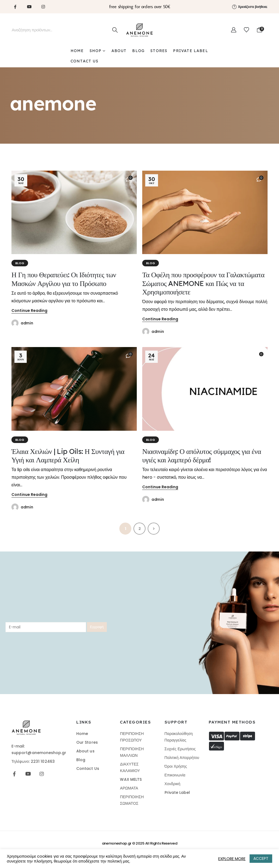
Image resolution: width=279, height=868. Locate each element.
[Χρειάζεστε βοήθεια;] (250, 7)
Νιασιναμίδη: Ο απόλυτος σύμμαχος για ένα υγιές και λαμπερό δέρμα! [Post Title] (202, 456)
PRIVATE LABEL (190, 51)
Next (154, 529)
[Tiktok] (57, 7)
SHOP (96, 51)
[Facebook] (15, 7)
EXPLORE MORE (232, 859)
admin (27, 323)
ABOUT (119, 51)
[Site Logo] (139, 30)
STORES (159, 51)
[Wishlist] (246, 30)
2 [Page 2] (140, 529)
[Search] (115, 30)
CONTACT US (84, 61)
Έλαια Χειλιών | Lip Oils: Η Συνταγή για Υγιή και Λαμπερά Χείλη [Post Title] (68, 456)
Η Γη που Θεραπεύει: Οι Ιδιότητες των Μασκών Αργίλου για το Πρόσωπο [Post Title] (64, 279)
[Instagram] (43, 7)
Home (77, 51)
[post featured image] (74, 213)
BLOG (138, 51)
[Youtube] (29, 7)
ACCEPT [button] (261, 858)
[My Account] (234, 30)
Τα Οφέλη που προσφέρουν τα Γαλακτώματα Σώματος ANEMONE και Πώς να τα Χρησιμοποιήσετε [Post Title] (203, 283)
